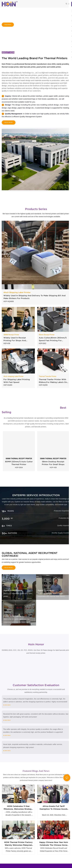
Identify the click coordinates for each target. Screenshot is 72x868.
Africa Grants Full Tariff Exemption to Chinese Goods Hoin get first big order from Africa (54, 809)
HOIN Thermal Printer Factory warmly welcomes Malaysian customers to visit (18, 846)
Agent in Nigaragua (13, 590)
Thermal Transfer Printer (48, 376)
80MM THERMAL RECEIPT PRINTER (19, 459)
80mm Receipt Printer (47, 335)
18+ (4, 511)
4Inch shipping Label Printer (13, 376)
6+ (3, 526)
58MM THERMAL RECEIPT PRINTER (53, 459)
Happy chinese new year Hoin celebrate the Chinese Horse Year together (54, 846)
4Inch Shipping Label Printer (17, 292)
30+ (4, 533)
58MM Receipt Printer (11, 335)
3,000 (6, 519)
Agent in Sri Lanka (12, 616)
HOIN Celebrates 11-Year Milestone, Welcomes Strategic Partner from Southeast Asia (18, 809)
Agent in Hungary (46, 590)
